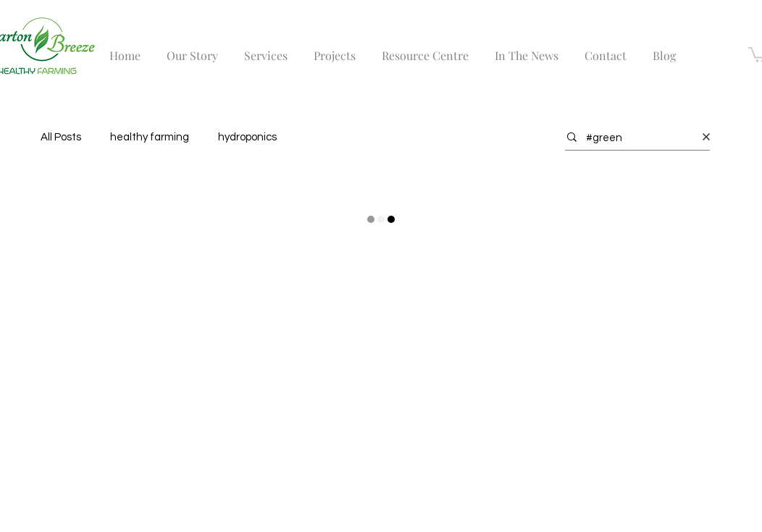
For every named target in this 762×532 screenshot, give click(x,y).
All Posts (61, 137)
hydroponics (247, 137)
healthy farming (150, 137)
